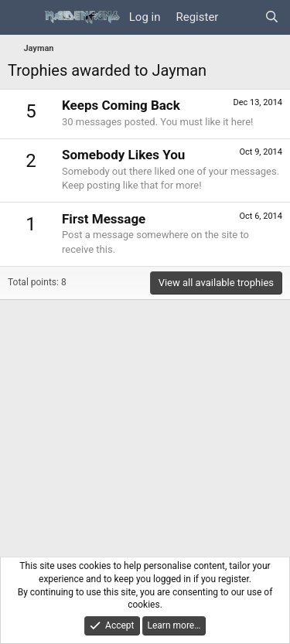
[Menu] (21, 18)
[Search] (272, 17)
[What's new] (241, 17)
